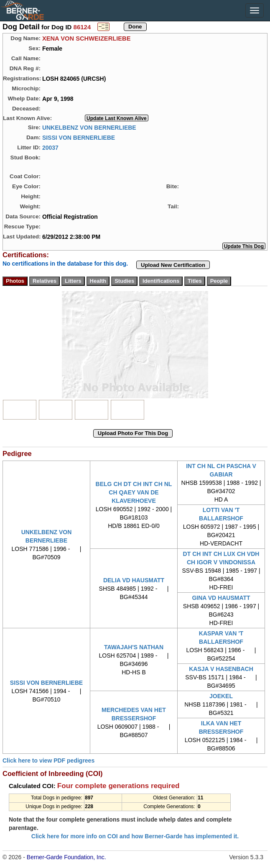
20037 (50, 147)
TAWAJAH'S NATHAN (134, 647)
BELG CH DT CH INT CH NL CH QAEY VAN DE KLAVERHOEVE (134, 492)
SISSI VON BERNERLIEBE (79, 137)
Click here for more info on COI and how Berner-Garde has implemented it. (135, 836)
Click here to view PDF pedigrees (48, 760)
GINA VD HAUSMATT (221, 598)
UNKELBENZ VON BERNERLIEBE (89, 127)
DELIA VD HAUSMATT (134, 580)
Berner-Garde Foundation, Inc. (66, 857)
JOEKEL (221, 696)
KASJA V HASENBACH (221, 669)
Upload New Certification (173, 265)
